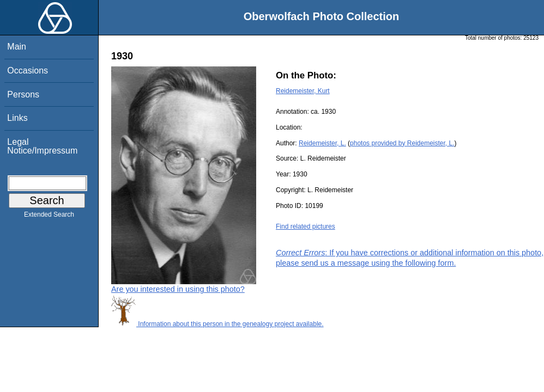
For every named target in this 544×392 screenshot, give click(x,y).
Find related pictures (306, 226)
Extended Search (49, 217)
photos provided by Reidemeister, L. (402, 143)
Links (17, 118)
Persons (23, 94)
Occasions (28, 71)
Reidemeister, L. (322, 143)
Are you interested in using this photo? (178, 289)
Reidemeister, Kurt (303, 91)
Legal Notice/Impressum (42, 146)
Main (17, 47)
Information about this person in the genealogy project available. (217, 324)
